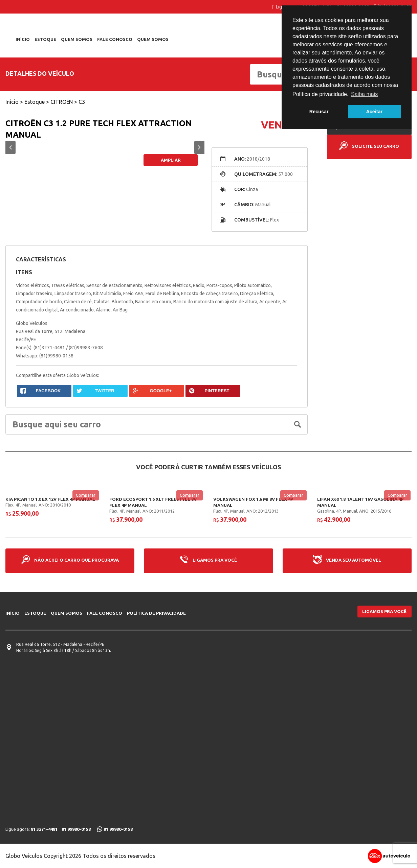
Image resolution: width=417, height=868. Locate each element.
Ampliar (171, 160)
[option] (105, 148)
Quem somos (77, 39)
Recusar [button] (319, 112)
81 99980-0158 (76, 829)
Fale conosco (115, 39)
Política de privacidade (156, 613)
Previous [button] (10, 147)
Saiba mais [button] (364, 94)
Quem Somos (153, 39)
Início (23, 39)
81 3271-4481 (44, 829)
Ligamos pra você (384, 611)
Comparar (86, 495)
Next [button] (199, 147)
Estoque (45, 39)
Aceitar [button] (374, 112)
